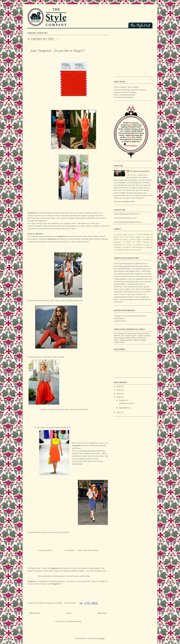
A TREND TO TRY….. (43, 39)
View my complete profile (124, 201)
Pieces (129, 245)
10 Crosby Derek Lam (123, 234)
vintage (119, 250)
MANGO (147, 239)
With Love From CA (132, 250)
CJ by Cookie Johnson (132, 237)
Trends (126, 247)
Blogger (102, 638)
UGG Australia (137, 247)
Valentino (149, 247)
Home (69, 613)
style (148, 245)
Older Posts (102, 613)
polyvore (139, 245)
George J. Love (128, 239)
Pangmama (118, 245)
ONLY (129, 242)
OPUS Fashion (143, 242)
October (122, 400)
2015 (119, 390)
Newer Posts (35, 613)
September (124, 408)
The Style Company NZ (139, 171)
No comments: (71, 603)
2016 (119, 386)
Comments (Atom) (74, 621)
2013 (119, 397)
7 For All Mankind (143, 234)
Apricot (116, 237)
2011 (119, 412)
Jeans (139, 239)
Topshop (117, 247)
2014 (119, 394)
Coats (147, 237)
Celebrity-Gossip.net (74, 301)
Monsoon (117, 242)
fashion (117, 239)
